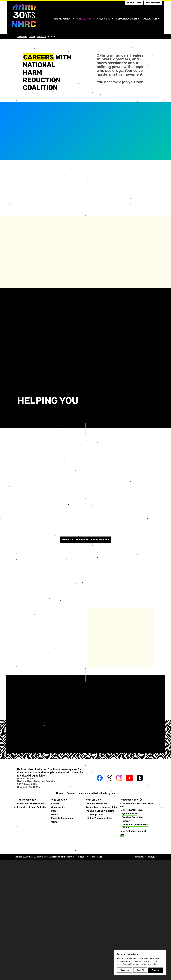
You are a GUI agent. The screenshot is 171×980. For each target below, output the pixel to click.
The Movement (64, 19)
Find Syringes (153, 3)
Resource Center (128, 19)
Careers (32, 37)
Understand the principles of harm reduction (86, 660)
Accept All (156, 970)
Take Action (151, 19)
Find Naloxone (134, 3)
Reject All (140, 970)
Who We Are (86, 19)
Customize (125, 970)
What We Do (105, 19)
